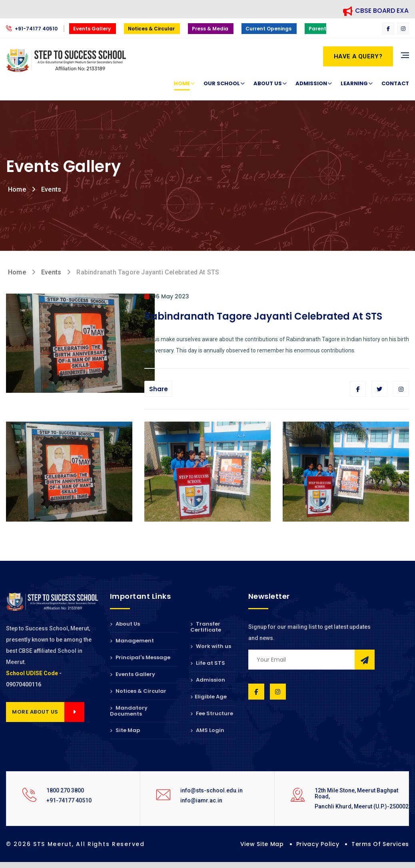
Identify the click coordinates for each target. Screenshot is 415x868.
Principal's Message (140, 657)
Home (182, 84)
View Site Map (262, 844)
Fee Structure (212, 713)
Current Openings (269, 29)
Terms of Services (380, 844)
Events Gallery (93, 29)
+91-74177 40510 (32, 29)
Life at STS (208, 663)
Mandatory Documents (129, 711)
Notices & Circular (152, 29)
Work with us (211, 646)
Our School (222, 84)
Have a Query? (358, 56)
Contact (395, 83)
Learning (354, 84)
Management (132, 641)
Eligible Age (208, 697)
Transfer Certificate (206, 627)
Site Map (125, 730)
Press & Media (211, 29)
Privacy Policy (318, 844)
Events (51, 189)
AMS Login (207, 730)
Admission (311, 84)
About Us (268, 84)
